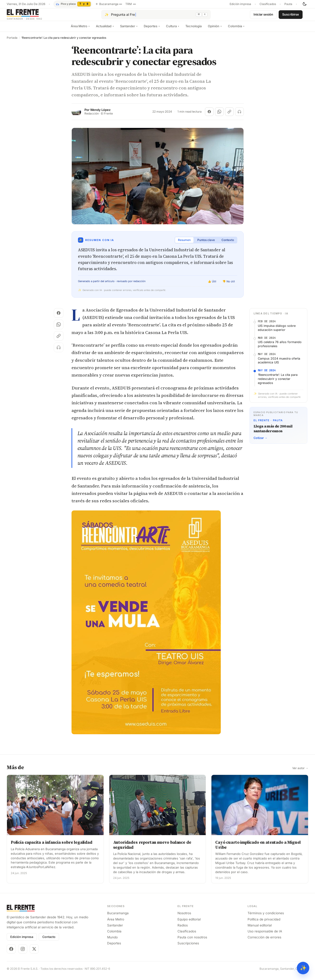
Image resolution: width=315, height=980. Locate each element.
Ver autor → (300, 772)
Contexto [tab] (228, 244)
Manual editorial (260, 929)
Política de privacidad (264, 923)
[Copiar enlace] (229, 115)
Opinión (215, 30)
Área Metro (80, 30)
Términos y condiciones (266, 917)
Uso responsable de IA (265, 935)
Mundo (112, 941)
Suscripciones (188, 947)
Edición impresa (240, 4)
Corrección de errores (264, 941)
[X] (34, 953)
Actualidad (105, 30)
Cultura (173, 30)
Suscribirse (291, 16)
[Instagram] (23, 953)
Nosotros (184, 917)
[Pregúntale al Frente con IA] (156, 16)
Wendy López (100, 114)
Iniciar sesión (263, 16)
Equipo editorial (189, 923)
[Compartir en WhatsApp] (219, 115)
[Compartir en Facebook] (209, 115)
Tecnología (193, 30)
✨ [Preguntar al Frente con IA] (303, 968)
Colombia (236, 30)
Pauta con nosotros (192, 941)
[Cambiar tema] (304, 4)
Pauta (288, 4)
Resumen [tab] (184, 244)
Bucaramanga (118, 917)
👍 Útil (212, 285)
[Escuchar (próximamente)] (239, 115)
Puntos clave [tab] (206, 244)
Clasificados (268, 4)
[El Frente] (34, 16)
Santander (129, 30)
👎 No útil (229, 285)
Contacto (49, 941)
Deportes (152, 30)
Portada (12, 42)
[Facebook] (11, 953)
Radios (183, 929)
